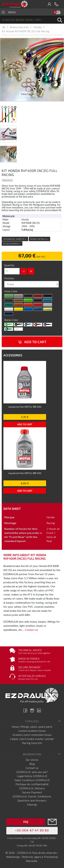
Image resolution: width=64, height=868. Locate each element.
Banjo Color (12, 320)
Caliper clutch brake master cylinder (32, 739)
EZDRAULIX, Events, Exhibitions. (32, 796)
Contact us (31, 630)
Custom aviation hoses (32, 731)
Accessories (12, 244)
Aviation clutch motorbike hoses (32, 735)
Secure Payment (32, 792)
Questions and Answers (32, 800)
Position (10, 278)
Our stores (32, 760)
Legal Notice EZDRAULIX (32, 776)
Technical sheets (15, 239)
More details (40, 239)
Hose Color (11, 291)
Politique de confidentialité (32, 784)
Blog (32, 764)
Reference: (7, 180)
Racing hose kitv (32, 743)
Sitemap (32, 804)
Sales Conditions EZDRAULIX (32, 780)
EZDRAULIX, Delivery (32, 788)
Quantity (9, 265)
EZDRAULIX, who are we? (32, 772)
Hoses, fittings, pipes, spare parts (32, 727)
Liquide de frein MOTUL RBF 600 (25, 407)
